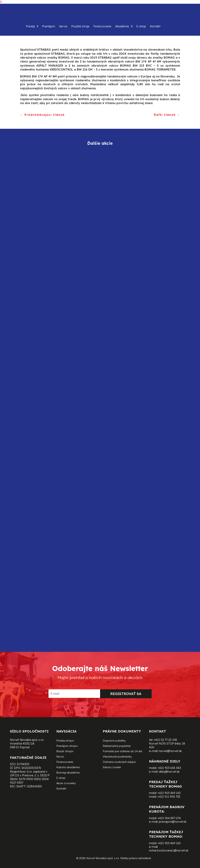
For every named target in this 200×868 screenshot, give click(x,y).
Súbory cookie (112, 767)
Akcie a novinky (66, 783)
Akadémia (122, 26)
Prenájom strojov (67, 746)
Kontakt (155, 26)
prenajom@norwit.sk (173, 822)
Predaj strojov (65, 741)
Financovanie (102, 26)
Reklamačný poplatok (117, 746)
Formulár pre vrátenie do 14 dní (122, 751)
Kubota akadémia (68, 767)
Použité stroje (80, 26)
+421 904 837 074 (169, 818)
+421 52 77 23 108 (165, 740)
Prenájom (49, 26)
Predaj (30, 26)
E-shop (141, 26)
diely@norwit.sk (169, 772)
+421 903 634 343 (169, 768)
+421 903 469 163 (169, 793)
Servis (63, 26)
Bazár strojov (65, 751)
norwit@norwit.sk (170, 751)
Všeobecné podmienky (117, 757)
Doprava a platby (114, 741)
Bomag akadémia (68, 773)
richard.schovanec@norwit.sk (169, 850)
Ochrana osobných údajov (119, 762)
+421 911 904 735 (169, 797)
